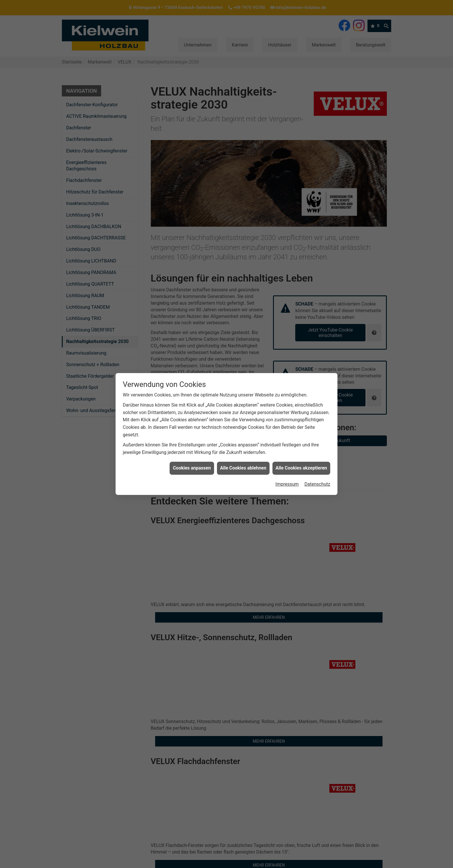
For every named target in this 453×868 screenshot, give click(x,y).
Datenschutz (317, 484)
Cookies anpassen (192, 468)
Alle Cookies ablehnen (243, 468)
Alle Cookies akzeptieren (301, 468)
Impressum (287, 484)
